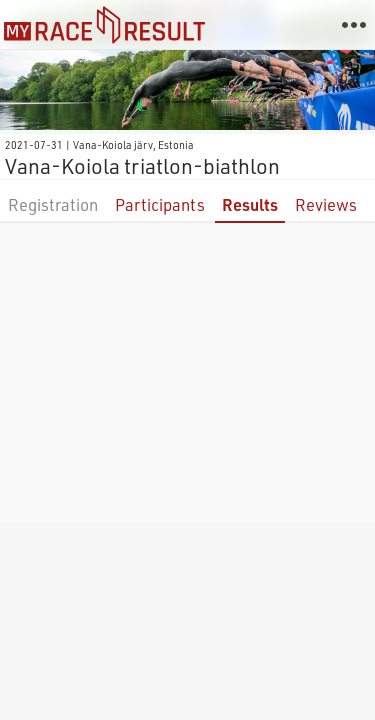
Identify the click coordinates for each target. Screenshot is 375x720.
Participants (160, 204)
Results (250, 204)
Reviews (326, 204)
